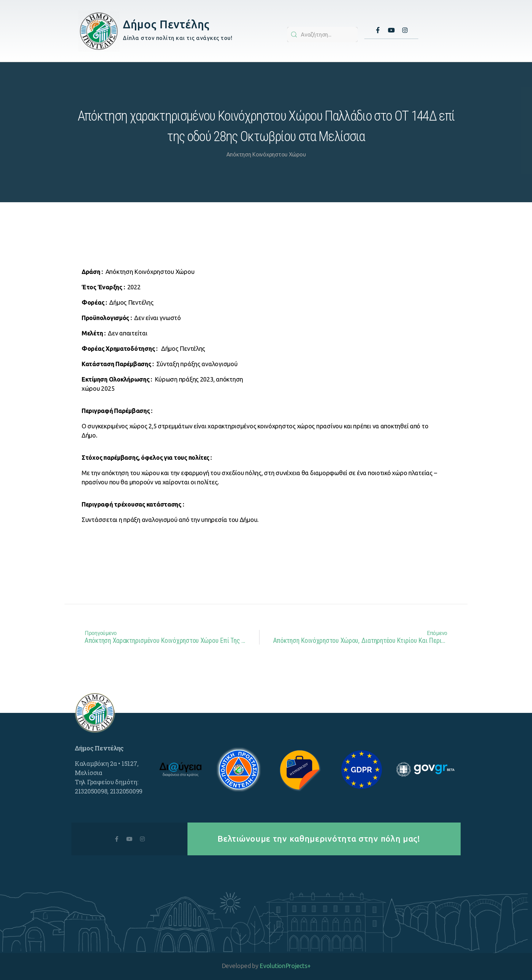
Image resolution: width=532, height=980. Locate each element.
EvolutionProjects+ (285, 966)
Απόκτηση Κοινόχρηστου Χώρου (266, 154)
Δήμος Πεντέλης (166, 24)
